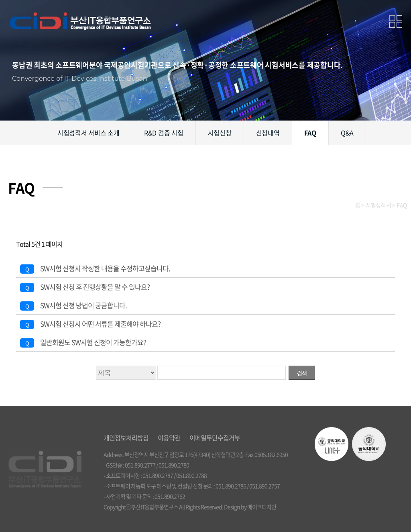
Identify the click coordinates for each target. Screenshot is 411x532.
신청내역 (268, 133)
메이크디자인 (262, 507)
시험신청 (220, 133)
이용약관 (169, 438)
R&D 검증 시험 (164, 133)
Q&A (347, 133)
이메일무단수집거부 (215, 438)
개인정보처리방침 (126, 438)
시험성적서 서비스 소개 (89, 133)
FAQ (310, 133)
